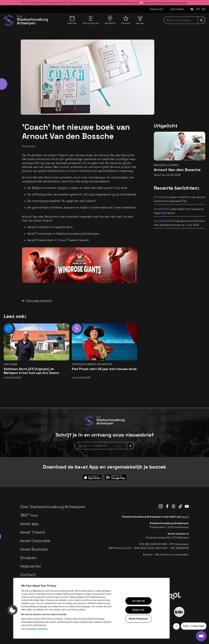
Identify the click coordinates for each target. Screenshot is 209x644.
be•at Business (34, 549)
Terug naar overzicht (37, 301)
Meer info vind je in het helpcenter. (165, 3)
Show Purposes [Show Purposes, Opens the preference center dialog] (138, 619)
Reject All (138, 610)
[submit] (201, 20)
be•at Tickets (33, 532)
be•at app (29, 524)
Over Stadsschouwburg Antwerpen (53, 507)
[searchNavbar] (184, 20)
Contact (28, 575)
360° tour (29, 515)
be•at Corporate (35, 541)
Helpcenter (157, 9)
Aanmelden (177, 9)
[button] (13, 610)
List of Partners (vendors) (34, 629)
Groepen (28, 558)
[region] (91, 608)
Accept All (138, 601)
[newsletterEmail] (104, 446)
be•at (185, 517)
